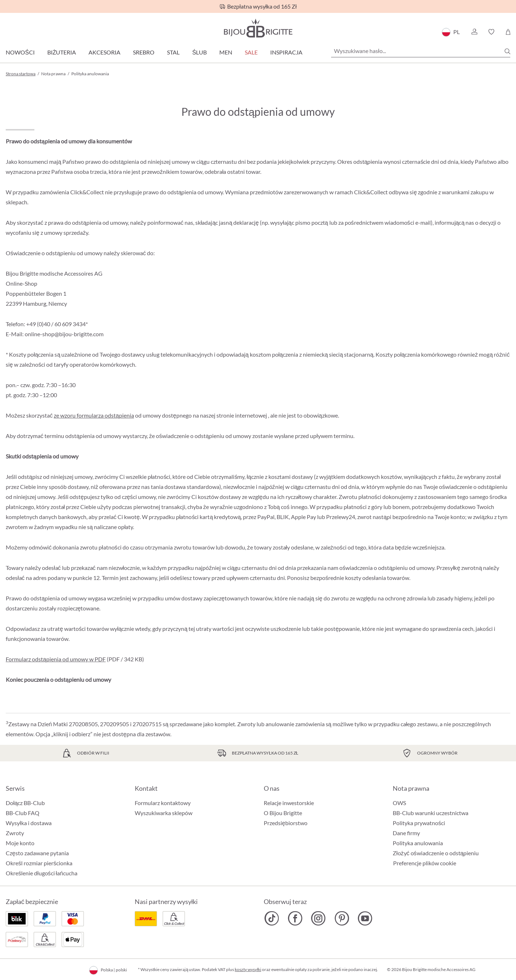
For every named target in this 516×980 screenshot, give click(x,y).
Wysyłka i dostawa (29, 823)
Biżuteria (62, 52)
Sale (251, 52)
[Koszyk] (508, 32)
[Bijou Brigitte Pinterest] (342, 918)
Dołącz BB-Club (25, 803)
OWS (399, 803)
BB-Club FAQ (23, 813)
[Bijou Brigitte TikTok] (272, 918)
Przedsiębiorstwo (286, 823)
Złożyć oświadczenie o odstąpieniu (436, 853)
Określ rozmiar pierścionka (39, 863)
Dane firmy (406, 833)
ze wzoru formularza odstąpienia (94, 415)
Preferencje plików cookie (425, 863)
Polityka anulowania (418, 843)
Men (226, 52)
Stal (173, 52)
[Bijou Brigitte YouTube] (365, 918)
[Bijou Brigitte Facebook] (295, 918)
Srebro (144, 52)
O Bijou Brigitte (283, 813)
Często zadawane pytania (37, 853)
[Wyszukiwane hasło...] (421, 51)
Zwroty (15, 833)
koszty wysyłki (248, 969)
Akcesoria (104, 52)
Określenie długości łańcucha (42, 873)
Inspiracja (286, 52)
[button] (474, 32)
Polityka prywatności (419, 823)
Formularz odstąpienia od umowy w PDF (56, 659)
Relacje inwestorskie (289, 803)
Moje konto (20, 843)
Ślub (199, 52)
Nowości (20, 52)
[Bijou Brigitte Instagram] (318, 918)
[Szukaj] (507, 51)
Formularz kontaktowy (163, 803)
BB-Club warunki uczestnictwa (431, 813)
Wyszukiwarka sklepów (164, 813)
